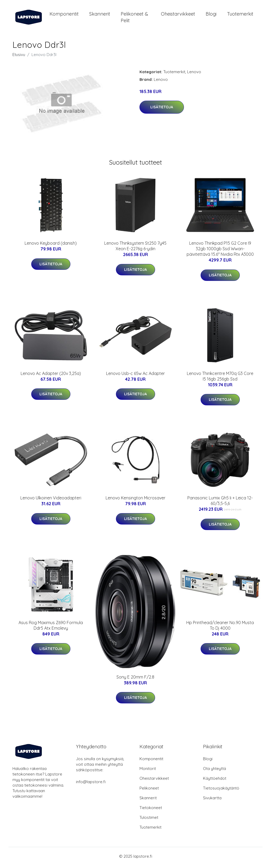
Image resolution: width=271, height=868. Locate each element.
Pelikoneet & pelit (134, 18)
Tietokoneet (151, 810)
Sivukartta (212, 800)
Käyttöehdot (215, 781)
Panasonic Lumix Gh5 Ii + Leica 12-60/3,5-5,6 (220, 503)
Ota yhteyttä (214, 771)
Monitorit (148, 771)
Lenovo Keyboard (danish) (51, 246)
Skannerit (100, 15)
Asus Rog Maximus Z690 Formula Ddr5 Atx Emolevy (51, 628)
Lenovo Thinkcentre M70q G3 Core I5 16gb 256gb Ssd (220, 379)
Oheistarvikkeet (178, 15)
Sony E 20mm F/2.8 (135, 680)
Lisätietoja (162, 110)
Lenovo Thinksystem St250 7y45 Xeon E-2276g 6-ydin (135, 249)
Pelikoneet (149, 791)
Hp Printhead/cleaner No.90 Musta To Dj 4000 (220, 628)
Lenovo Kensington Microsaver (135, 501)
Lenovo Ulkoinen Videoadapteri (51, 501)
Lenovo (194, 74)
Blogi (211, 15)
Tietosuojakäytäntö (221, 791)
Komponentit (64, 15)
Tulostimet (149, 820)
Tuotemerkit (240, 15)
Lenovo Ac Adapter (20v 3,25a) (51, 376)
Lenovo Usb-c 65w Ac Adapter (135, 376)
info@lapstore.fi (91, 784)
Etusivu (19, 57)
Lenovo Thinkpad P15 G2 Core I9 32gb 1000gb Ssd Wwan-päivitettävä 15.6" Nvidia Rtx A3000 (220, 252)
